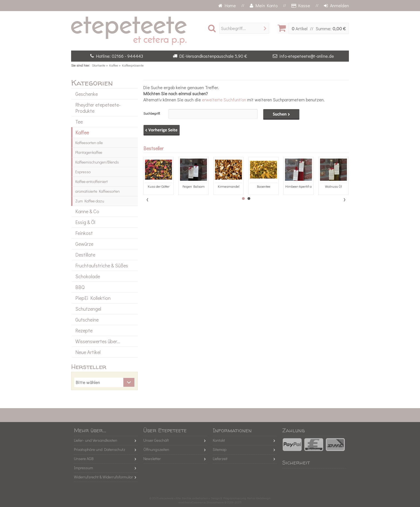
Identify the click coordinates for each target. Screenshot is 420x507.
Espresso (83, 172)
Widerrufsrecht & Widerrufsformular (103, 477)
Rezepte (84, 330)
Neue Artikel (88, 352)
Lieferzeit (220, 459)
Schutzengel (88, 309)
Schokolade (88, 276)
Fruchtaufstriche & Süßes (102, 265)
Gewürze (84, 244)
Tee (79, 122)
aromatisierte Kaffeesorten (97, 191)
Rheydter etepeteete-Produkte (98, 108)
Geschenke (87, 94)
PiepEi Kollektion (93, 298)
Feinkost (84, 233)
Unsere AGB (84, 459)
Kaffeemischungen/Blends (97, 162)
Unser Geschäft (156, 440)
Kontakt (219, 440)
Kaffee (82, 132)
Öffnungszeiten (156, 449)
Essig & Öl (85, 222)
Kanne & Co (87, 211)
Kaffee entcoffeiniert (92, 181)
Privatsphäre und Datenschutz (100, 449)
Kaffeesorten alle (89, 143)
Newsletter (152, 459)
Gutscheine (87, 320)
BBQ (80, 287)
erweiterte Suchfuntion (224, 100)
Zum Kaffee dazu (90, 201)
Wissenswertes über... (98, 341)
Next (344, 200)
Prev (148, 200)
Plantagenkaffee (89, 152)
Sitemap (220, 449)
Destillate (85, 255)
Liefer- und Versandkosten (96, 440)
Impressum (83, 468)
